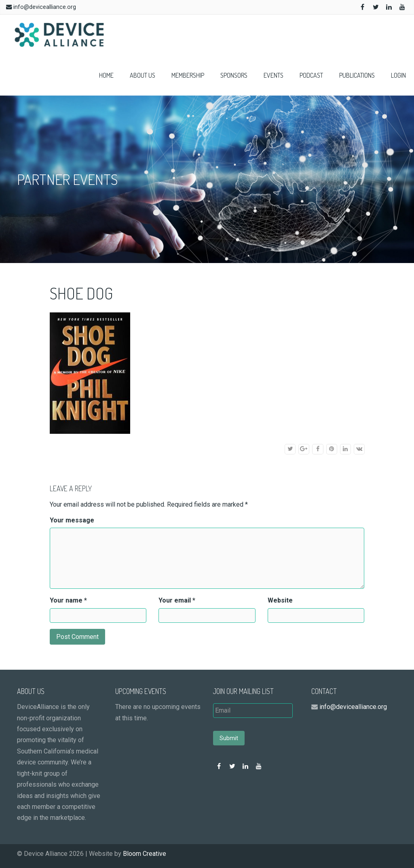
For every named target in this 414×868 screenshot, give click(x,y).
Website (280, 600)
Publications (357, 75)
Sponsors (234, 75)
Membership (188, 75)
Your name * (68, 600)
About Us (143, 75)
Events (274, 75)
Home (106, 75)
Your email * (177, 600)
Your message (72, 520)
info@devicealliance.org (45, 7)
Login (398, 75)
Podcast (311, 75)
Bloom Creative (145, 854)
